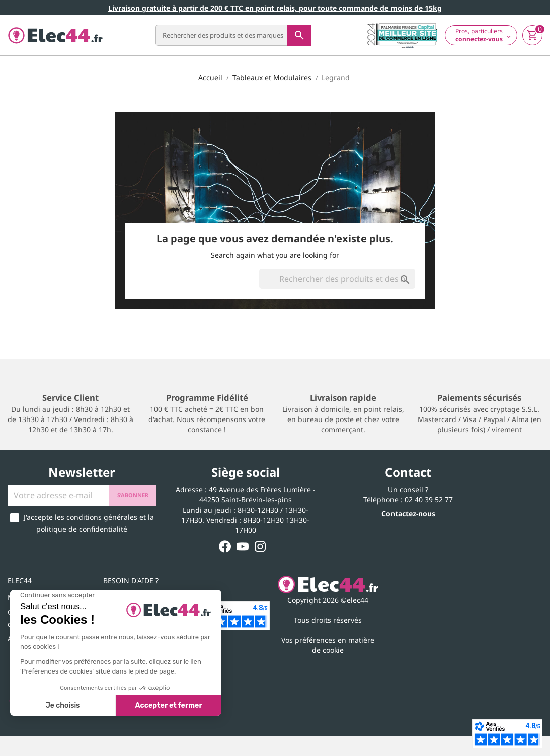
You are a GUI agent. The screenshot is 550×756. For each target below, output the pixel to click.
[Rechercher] (233, 35)
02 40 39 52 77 (429, 500)
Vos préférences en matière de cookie (328, 645)
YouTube (243, 547)
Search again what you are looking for (275, 255)
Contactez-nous (408, 513)
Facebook (225, 547)
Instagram (260, 547)
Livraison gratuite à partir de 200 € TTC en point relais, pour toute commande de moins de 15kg (275, 8)
